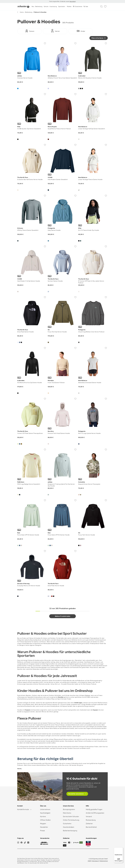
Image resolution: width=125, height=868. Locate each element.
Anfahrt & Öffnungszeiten (95, 813)
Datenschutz (104, 861)
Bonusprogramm (69, 809)
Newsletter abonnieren (76, 794)
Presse (43, 831)
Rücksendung (91, 820)
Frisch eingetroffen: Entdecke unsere (59, 1)
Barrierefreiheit (91, 827)
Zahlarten (89, 824)
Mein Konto (67, 813)
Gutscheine (67, 824)
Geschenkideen (69, 827)
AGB (89, 861)
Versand (89, 816)
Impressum (95, 861)
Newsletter (44, 827)
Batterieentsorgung (70, 831)
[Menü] (122, 849)
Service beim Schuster (71, 816)
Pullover (87, 695)
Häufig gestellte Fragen (94, 809)
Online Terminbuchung (71, 820)
